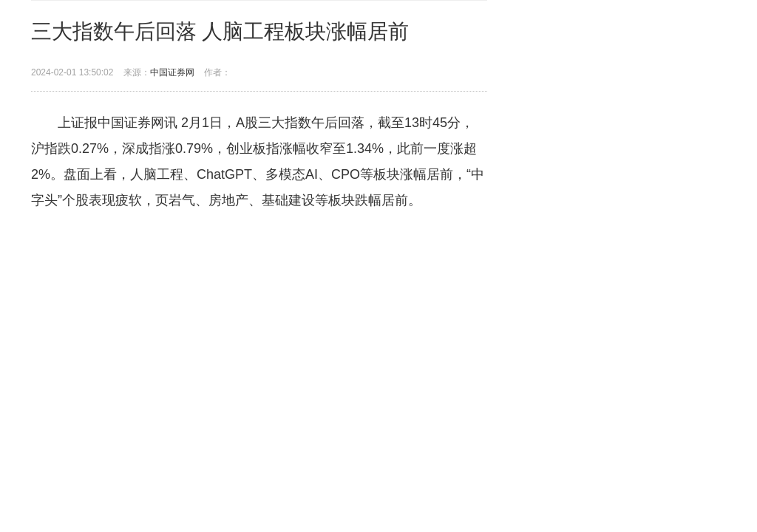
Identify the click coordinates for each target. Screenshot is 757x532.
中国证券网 (172, 72)
